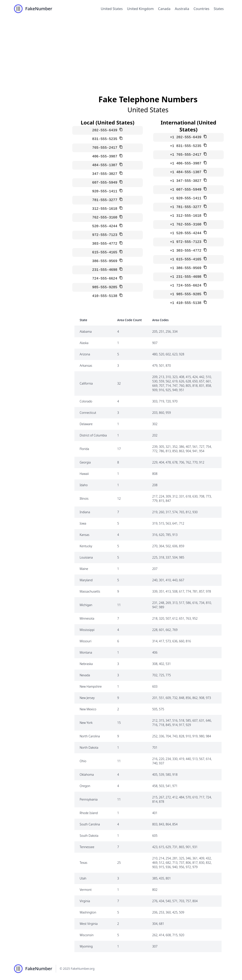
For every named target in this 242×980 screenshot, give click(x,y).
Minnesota (87, 618)
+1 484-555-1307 (187, 172)
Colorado (86, 401)
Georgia (85, 462)
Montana (86, 652)
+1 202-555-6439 (187, 137)
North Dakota (89, 747)
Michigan (86, 605)
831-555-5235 (106, 139)
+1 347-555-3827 (187, 181)
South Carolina (90, 824)
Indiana (85, 512)
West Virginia (89, 924)
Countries (201, 9)
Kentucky (86, 546)
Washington (88, 912)
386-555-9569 (106, 261)
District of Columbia (93, 435)
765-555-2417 (106, 148)
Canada (164, 9)
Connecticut (88, 413)
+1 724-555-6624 (187, 286)
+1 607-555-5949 (187, 190)
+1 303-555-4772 (187, 251)
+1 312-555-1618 (187, 216)
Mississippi (87, 630)
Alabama (86, 331)
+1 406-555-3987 (187, 164)
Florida (84, 449)
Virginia (85, 901)
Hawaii (84, 474)
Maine (84, 569)
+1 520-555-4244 (187, 233)
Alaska (84, 343)
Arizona (85, 354)
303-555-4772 (106, 244)
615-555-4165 (106, 252)
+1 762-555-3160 (187, 225)
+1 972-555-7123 (187, 242)
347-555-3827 (106, 174)
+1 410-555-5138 (187, 303)
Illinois (84, 499)
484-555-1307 (106, 165)
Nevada (85, 675)
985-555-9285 (106, 287)
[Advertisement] (121, 50)
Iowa (83, 523)
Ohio (83, 761)
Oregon (85, 786)
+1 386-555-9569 (187, 268)
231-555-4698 (106, 270)
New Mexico (88, 709)
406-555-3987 (106, 157)
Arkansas (86, 366)
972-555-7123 (106, 235)
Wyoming (86, 946)
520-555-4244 (106, 226)
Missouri (86, 641)
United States (112, 9)
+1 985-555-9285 (187, 294)
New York (86, 723)
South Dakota (89, 836)
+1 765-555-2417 (187, 155)
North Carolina (90, 736)
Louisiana (86, 557)
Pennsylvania (89, 799)
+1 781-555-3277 (187, 207)
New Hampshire (91, 686)
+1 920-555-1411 (187, 198)
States (219, 9)
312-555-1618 (106, 209)
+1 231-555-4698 (187, 277)
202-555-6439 (106, 130)
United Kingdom (140, 9)
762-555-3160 (106, 218)
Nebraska (86, 664)
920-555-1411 (106, 191)
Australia (182, 9)
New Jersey (87, 698)
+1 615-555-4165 (187, 259)
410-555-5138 (106, 296)
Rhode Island (89, 813)
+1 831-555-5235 (187, 146)
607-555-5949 (106, 183)
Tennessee (87, 847)
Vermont (86, 890)
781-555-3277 (106, 200)
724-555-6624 (106, 279)
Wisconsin (87, 935)
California (86, 383)
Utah (83, 878)
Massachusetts (90, 591)
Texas (83, 863)
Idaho (84, 485)
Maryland (86, 580)
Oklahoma (87, 775)
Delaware (86, 424)
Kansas (85, 535)
